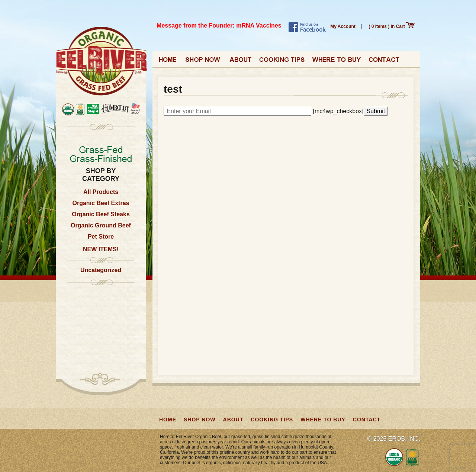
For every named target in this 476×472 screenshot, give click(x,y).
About (240, 62)
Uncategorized (101, 270)
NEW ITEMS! (101, 249)
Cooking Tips (282, 62)
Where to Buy (337, 62)
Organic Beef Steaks (101, 214)
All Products (101, 192)
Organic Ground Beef (101, 225)
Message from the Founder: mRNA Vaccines (219, 25)
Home (168, 62)
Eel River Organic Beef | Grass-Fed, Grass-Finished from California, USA (102, 62)
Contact (384, 62)
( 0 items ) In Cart (392, 26)
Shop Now (203, 62)
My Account (343, 26)
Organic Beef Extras (101, 203)
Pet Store (101, 237)
